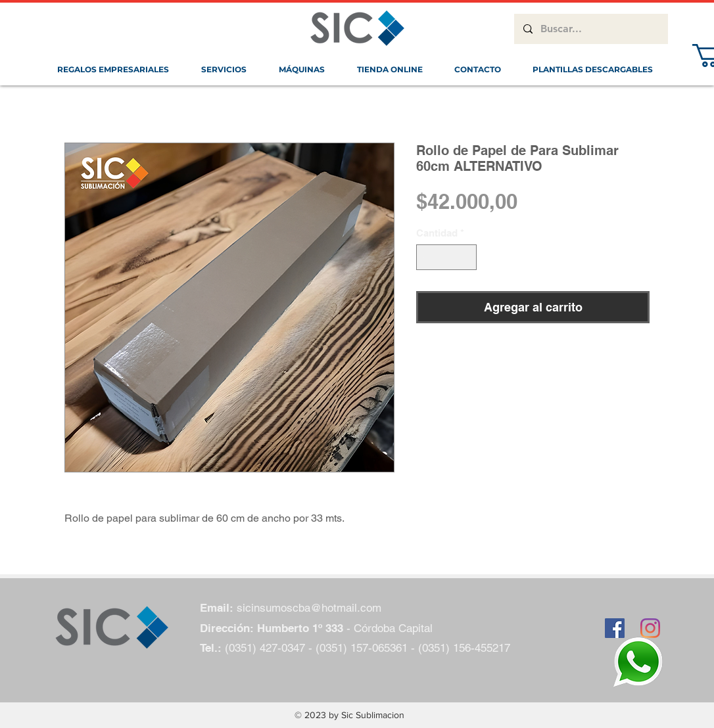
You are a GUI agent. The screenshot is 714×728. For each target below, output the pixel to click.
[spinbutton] (447, 257)
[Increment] (466, 257)
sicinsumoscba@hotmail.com (309, 608)
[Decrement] (427, 257)
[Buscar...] (590, 29)
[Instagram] (650, 628)
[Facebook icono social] (615, 628)
